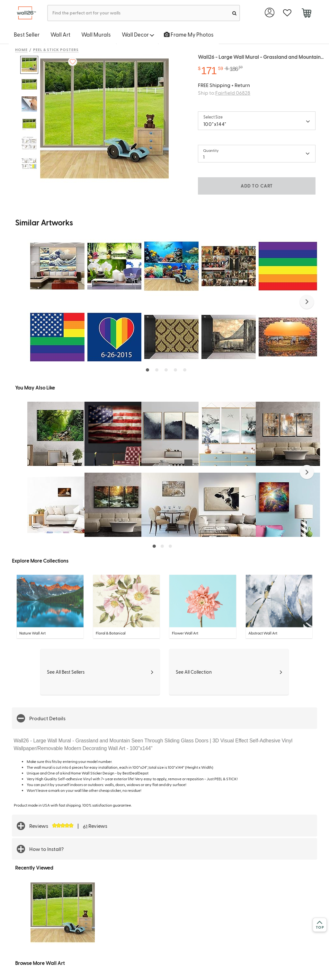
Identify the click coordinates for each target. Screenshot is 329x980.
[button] (307, 302)
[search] (234, 13)
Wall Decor (138, 34)
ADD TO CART (257, 186)
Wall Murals (96, 34)
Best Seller (27, 34)
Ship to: (224, 93)
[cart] (306, 14)
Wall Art (60, 34)
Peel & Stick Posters (56, 49)
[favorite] (287, 13)
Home (21, 49)
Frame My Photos (189, 34)
